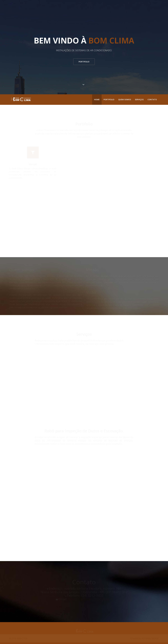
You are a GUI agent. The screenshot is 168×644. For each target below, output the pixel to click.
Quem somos (125, 99)
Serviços (139, 99)
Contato (152, 99)
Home (97, 99)
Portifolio (84, 62)
